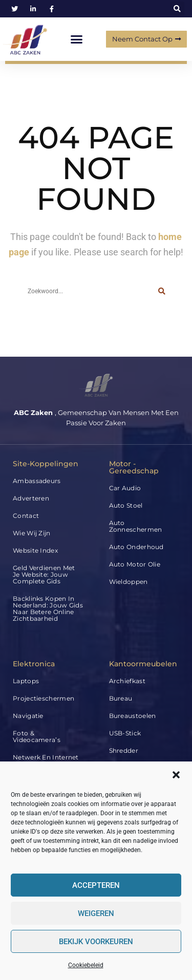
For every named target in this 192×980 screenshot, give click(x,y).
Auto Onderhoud (136, 547)
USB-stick (125, 733)
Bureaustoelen (133, 716)
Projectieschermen (44, 698)
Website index (35, 550)
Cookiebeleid (86, 965)
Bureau (121, 698)
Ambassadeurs (37, 481)
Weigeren (96, 913)
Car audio (125, 488)
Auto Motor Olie (135, 564)
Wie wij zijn (32, 533)
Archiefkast (127, 681)
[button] (176, 775)
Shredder (124, 750)
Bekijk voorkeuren (96, 942)
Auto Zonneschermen (136, 526)
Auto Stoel (126, 505)
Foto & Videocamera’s (37, 736)
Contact (26, 516)
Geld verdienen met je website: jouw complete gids (44, 574)
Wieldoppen (129, 582)
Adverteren (31, 498)
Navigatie (28, 716)
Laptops (26, 681)
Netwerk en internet (46, 757)
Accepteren (96, 885)
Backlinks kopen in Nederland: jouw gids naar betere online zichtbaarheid (48, 608)
